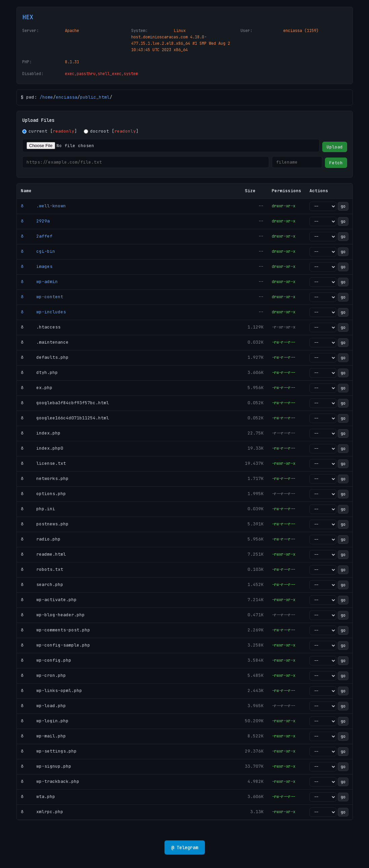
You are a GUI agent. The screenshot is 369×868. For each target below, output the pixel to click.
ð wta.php (38, 796)
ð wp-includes (43, 312)
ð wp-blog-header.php (53, 615)
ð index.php (41, 433)
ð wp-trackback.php (50, 781)
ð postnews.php (45, 524)
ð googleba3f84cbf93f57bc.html (65, 403)
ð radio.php (41, 539)
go (343, 206)
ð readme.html (43, 554)
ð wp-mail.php (43, 736)
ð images (37, 266)
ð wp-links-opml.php (51, 690)
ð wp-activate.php (49, 600)
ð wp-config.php (46, 660)
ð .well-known (43, 206)
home (48, 97)
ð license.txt (43, 463)
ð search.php (42, 584)
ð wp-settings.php (49, 751)
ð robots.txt (42, 569)
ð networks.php (45, 478)
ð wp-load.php (43, 706)
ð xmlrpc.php (42, 812)
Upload (335, 147)
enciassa (67, 97)
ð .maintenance (45, 342)
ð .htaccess (41, 327)
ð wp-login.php (45, 721)
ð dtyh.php (39, 372)
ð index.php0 (42, 448)
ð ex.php (37, 388)
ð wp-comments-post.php (56, 630)
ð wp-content (42, 297)
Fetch (336, 163)
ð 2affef (37, 236)
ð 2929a (35, 221)
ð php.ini (38, 509)
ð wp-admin (39, 282)
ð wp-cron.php (43, 675)
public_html (95, 97)
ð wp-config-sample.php (56, 645)
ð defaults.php (45, 357)
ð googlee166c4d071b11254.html (65, 418)
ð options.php (43, 494)
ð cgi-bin (38, 251)
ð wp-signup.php (46, 766)
